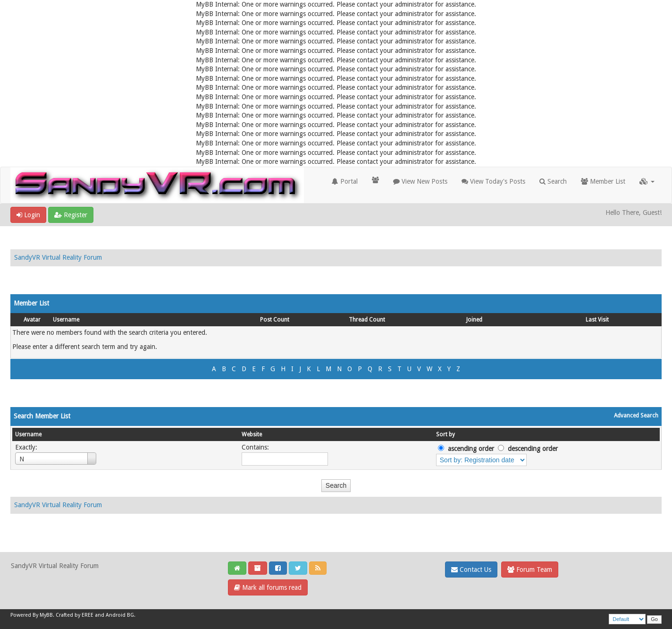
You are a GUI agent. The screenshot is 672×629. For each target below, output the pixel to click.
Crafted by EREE (75, 615)
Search (553, 181)
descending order (533, 449)
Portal (345, 181)
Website (252, 434)
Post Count (275, 320)
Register (71, 215)
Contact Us (471, 569)
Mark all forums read (268, 587)
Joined (474, 320)
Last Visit (597, 320)
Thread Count (367, 320)
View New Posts (420, 181)
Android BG (120, 615)
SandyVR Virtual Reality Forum (58, 257)
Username (66, 320)
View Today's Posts (493, 181)
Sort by (445, 434)
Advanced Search (636, 416)
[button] (647, 181)
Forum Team (530, 569)
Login (28, 215)
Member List (603, 181)
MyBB (46, 615)
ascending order (471, 449)
